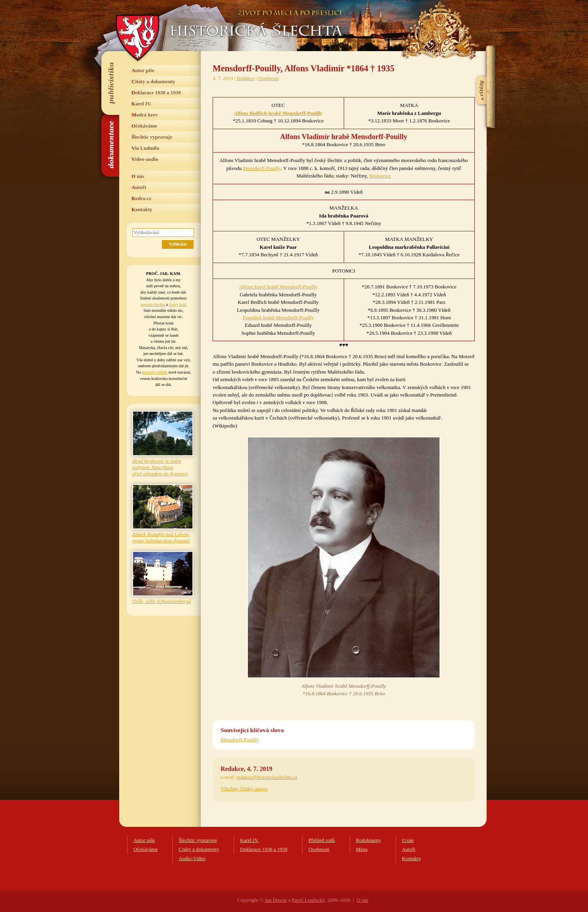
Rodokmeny (368, 840)
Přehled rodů (322, 840)
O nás (138, 176)
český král (177, 304)
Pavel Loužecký (308, 900)
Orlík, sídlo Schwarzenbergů (162, 601)
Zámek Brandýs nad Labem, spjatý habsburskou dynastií (161, 537)
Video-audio (145, 159)
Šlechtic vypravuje (152, 137)
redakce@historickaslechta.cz (267, 777)
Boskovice (380, 176)
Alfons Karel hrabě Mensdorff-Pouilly (278, 287)
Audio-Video (192, 858)
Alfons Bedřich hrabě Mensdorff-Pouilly (278, 113)
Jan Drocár (276, 900)
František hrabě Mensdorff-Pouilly (278, 318)
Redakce (246, 78)
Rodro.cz (141, 198)
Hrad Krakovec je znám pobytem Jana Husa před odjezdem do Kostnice (160, 467)
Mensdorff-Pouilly (262, 168)
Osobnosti (269, 78)
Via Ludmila (145, 148)
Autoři (139, 187)
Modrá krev (145, 115)
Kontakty (142, 209)
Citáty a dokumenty (153, 81)
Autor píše (143, 70)
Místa (362, 849)
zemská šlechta (152, 304)
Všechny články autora (244, 789)
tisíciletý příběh (155, 372)
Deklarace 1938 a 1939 (156, 93)
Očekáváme (144, 126)
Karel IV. (142, 104)
